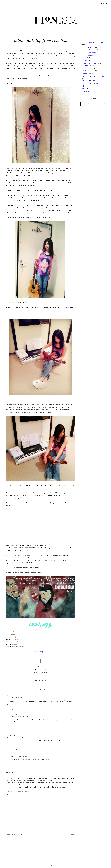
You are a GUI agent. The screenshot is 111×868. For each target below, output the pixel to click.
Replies (16, 710)
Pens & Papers (88, 74)
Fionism (16, 632)
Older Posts (65, 834)
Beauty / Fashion (41, 672)
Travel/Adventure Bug (91, 83)
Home (39, 3)
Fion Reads (87, 55)
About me (48, 3)
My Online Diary (89, 71)
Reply (8, 704)
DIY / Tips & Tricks (89, 52)
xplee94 (15, 644)
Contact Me (69, 3)
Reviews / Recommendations (93, 76)
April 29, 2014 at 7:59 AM (14, 737)
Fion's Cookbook (88, 58)
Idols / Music (87, 68)
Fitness (85, 60)
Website (54, 560)
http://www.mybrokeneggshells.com (19, 791)
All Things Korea (88, 47)
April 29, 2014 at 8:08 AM (20, 756)
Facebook (44, 560)
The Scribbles (87, 81)
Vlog (84, 86)
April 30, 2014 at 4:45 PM (14, 775)
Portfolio (58, 3)
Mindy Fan (9, 773)
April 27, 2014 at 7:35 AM (14, 698)
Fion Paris (15, 639)
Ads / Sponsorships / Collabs (93, 43)
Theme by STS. (62, 865)
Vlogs (84, 89)
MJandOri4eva (17, 634)
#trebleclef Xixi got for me (65, 485)
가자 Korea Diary (89, 91)
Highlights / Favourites (91, 63)
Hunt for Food (87, 66)
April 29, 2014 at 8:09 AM (20, 716)
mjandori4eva (19, 637)
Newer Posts (17, 834)
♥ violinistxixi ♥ (11, 735)
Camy (7, 695)
